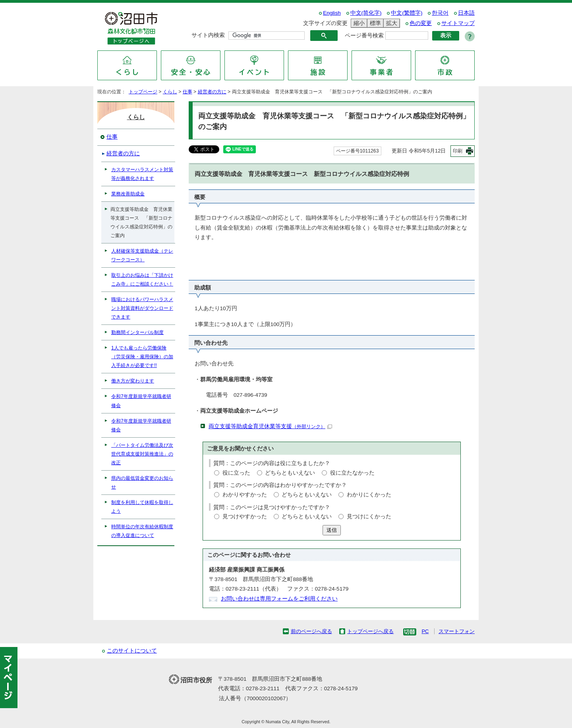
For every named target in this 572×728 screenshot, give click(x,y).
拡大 (390, 23)
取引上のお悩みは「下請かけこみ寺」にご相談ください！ (142, 280)
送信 (332, 530)
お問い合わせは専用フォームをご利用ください (279, 599)
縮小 (358, 23)
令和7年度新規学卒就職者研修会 (141, 401)
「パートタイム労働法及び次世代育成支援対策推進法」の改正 (142, 454)
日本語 (466, 13)
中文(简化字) (366, 13)
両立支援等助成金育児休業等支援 (270, 426)
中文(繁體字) (407, 13)
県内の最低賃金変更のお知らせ (142, 483)
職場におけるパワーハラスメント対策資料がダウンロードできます (142, 308)
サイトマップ (458, 23)
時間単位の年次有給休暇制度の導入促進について (142, 531)
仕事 (187, 92)
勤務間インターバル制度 (137, 332)
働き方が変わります (133, 381)
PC (425, 631)
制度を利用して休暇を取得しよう (142, 507)
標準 (374, 23)
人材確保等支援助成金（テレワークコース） (142, 255)
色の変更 (421, 23)
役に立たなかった (352, 473)
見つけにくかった (369, 517)
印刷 (458, 151)
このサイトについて (132, 651)
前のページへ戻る (311, 631)
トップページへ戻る (370, 631)
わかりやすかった (245, 495)
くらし (170, 92)
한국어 (440, 13)
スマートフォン (457, 631)
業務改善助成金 (128, 194)
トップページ (143, 92)
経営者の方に (212, 92)
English (332, 13)
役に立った (236, 473)
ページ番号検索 (364, 36)
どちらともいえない (290, 473)
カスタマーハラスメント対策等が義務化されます (142, 174)
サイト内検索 (208, 35)
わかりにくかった (369, 495)
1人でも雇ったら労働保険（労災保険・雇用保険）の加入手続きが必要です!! (142, 357)
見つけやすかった (245, 517)
